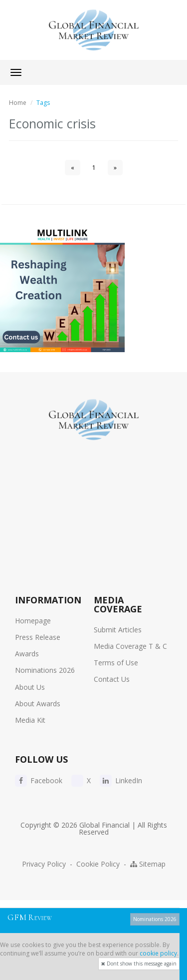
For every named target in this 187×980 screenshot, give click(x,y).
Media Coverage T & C (130, 646)
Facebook (39, 780)
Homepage (33, 621)
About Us (30, 687)
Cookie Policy (98, 864)
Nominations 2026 (45, 670)
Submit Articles (118, 630)
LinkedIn (121, 780)
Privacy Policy (44, 864)
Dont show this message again (139, 964)
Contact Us (112, 679)
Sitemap (148, 864)
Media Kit (30, 720)
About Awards (38, 704)
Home (18, 103)
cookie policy (158, 953)
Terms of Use (116, 663)
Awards (27, 654)
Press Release (38, 637)
